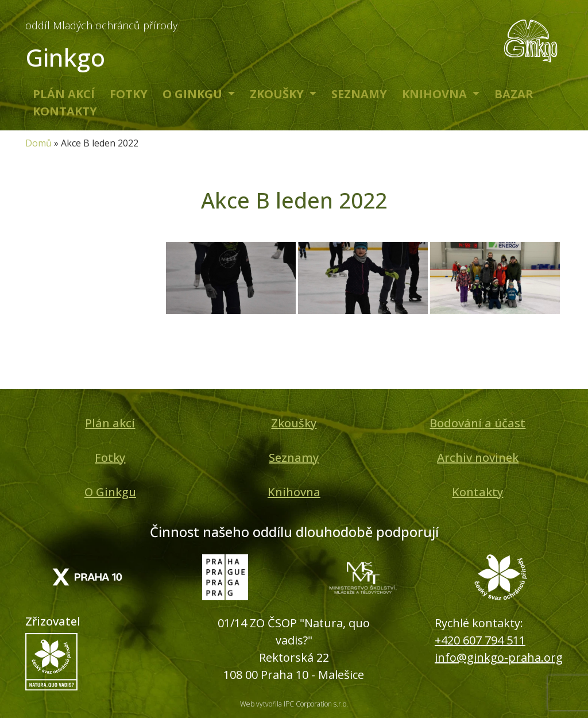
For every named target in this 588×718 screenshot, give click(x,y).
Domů (38, 143)
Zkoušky (278, 94)
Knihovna (436, 94)
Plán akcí (64, 94)
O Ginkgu (194, 94)
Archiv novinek (478, 458)
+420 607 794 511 (480, 640)
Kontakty (65, 111)
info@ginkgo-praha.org (499, 657)
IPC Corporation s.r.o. (316, 704)
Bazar (514, 94)
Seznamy (359, 94)
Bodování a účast (477, 423)
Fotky (129, 94)
